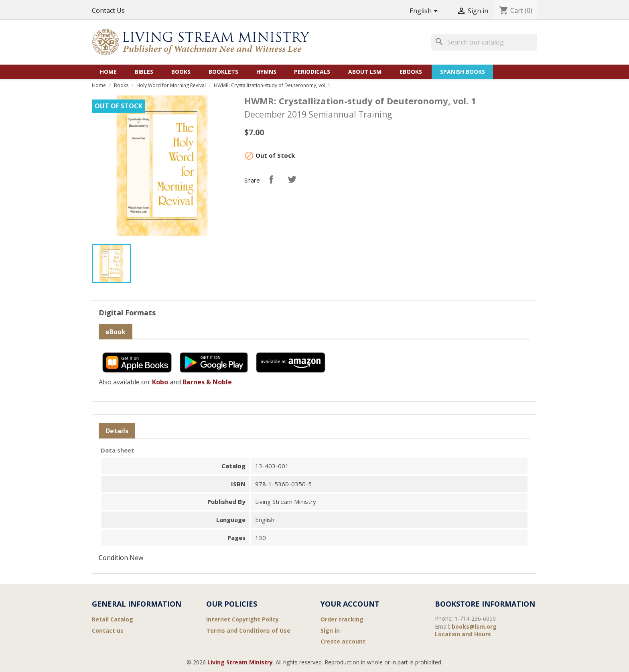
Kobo (160, 382)
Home (108, 72)
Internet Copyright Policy (242, 619)
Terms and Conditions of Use (248, 630)
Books (181, 72)
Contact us (108, 630)
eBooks (411, 72)
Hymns (266, 72)
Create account (343, 641)
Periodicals (312, 72)
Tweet (292, 179)
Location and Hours (463, 634)
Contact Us (108, 10)
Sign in (330, 630)
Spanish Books (463, 72)
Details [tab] (117, 431)
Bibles (144, 72)
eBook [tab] (116, 332)
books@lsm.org (474, 626)
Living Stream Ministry (240, 662)
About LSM (365, 72)
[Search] (484, 42)
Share (271, 179)
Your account (350, 604)
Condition (113, 558)
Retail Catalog (113, 619)
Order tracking (342, 619)
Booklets (223, 72)
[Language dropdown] (425, 11)
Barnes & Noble (207, 382)
